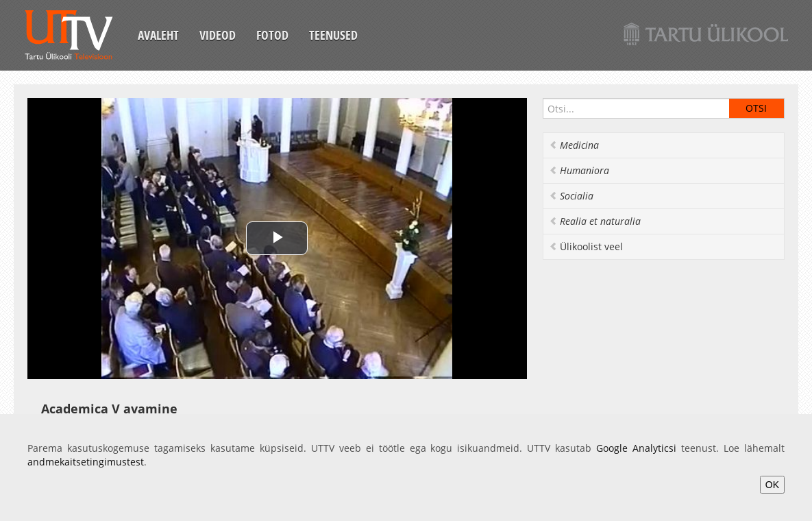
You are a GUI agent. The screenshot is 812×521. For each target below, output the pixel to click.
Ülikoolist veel (586, 246)
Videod (218, 35)
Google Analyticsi (636, 448)
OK (772, 485)
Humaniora (579, 170)
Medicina (574, 145)
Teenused (333, 35)
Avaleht (158, 35)
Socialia (571, 196)
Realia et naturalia (595, 221)
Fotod (272, 35)
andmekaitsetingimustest (86, 462)
